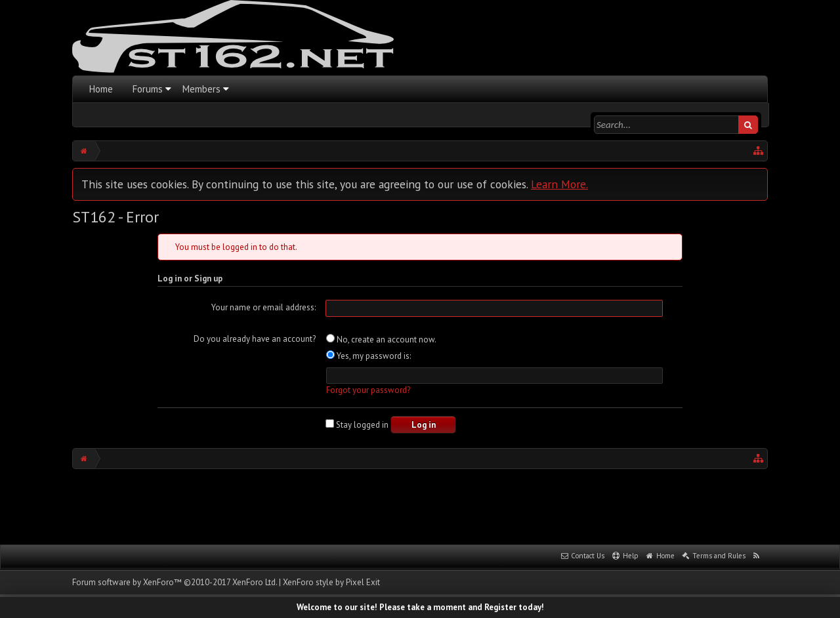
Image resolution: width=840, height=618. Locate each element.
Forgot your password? (368, 390)
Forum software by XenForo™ (175, 582)
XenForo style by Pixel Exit (331, 582)
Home (101, 89)
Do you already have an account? (255, 339)
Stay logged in (357, 425)
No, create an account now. (381, 340)
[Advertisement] (420, 505)
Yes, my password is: (368, 356)
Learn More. (559, 184)
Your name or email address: (263, 307)
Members (201, 89)
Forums (148, 89)
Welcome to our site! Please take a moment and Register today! (420, 607)
